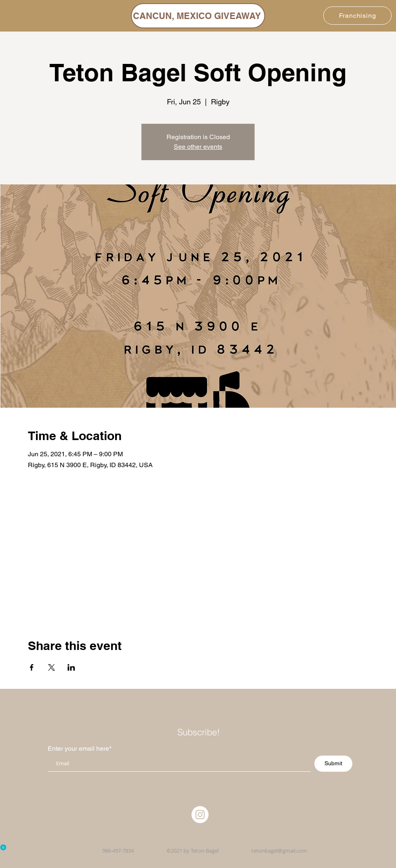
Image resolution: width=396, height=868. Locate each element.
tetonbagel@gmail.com (279, 851)
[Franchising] (357, 16)
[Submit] (333, 764)
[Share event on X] (52, 667)
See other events (198, 147)
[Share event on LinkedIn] (71, 667)
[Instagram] (200, 815)
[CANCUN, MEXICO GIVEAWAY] (198, 16)
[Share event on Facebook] (32, 667)
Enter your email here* (80, 749)
